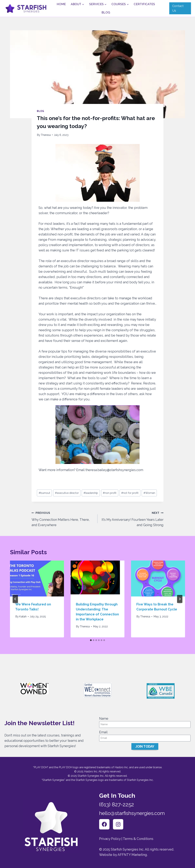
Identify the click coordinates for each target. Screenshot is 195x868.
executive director (67, 493)
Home (61, 4)
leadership (91, 493)
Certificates (144, 4)
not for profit (130, 493)
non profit (110, 493)
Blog (106, 12)
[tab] (91, 640)
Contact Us (178, 8)
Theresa (46, 135)
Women (149, 493)
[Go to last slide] (15, 599)
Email (103, 732)
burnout (44, 493)
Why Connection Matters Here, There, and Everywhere (63, 518)
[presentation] (37, 579)
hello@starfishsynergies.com (133, 813)
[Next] (180, 599)
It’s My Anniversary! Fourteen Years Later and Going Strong (132, 518)
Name (104, 718)
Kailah (23, 616)
